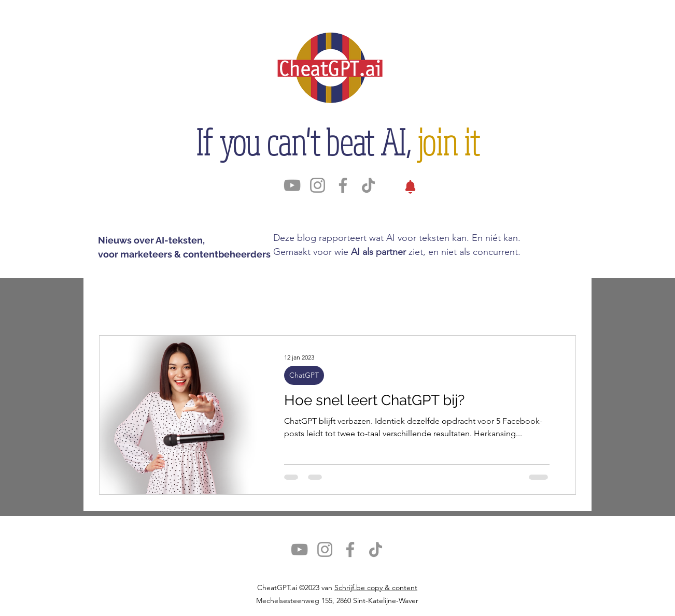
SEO (313, 299)
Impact (266, 299)
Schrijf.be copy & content (376, 588)
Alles (110, 299)
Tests (355, 299)
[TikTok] (368, 185)
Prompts (407, 299)
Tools (217, 299)
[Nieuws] (410, 187)
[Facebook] (343, 185)
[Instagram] (318, 185)
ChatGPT (163, 299)
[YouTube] (292, 185)
